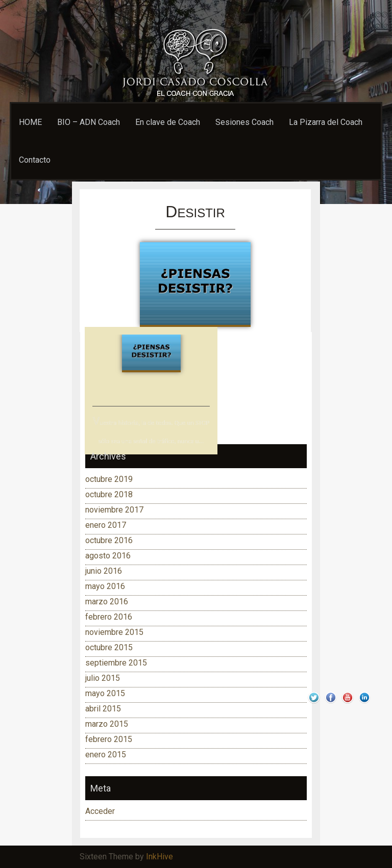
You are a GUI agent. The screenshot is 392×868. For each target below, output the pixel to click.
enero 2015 (106, 755)
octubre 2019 (109, 479)
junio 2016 (104, 571)
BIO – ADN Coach (89, 122)
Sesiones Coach (244, 122)
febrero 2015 (109, 739)
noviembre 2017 (114, 510)
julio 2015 (103, 678)
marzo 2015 (107, 724)
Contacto (35, 160)
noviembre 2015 (114, 632)
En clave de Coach (168, 122)
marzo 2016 (107, 602)
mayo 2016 (105, 586)
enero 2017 (106, 525)
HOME (30, 122)
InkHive (160, 857)
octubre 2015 (109, 647)
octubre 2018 (109, 494)
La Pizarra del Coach (326, 122)
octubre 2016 (109, 540)
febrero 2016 (109, 617)
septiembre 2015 (116, 663)
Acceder (100, 811)
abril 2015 (103, 709)
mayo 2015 (105, 693)
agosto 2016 (108, 556)
